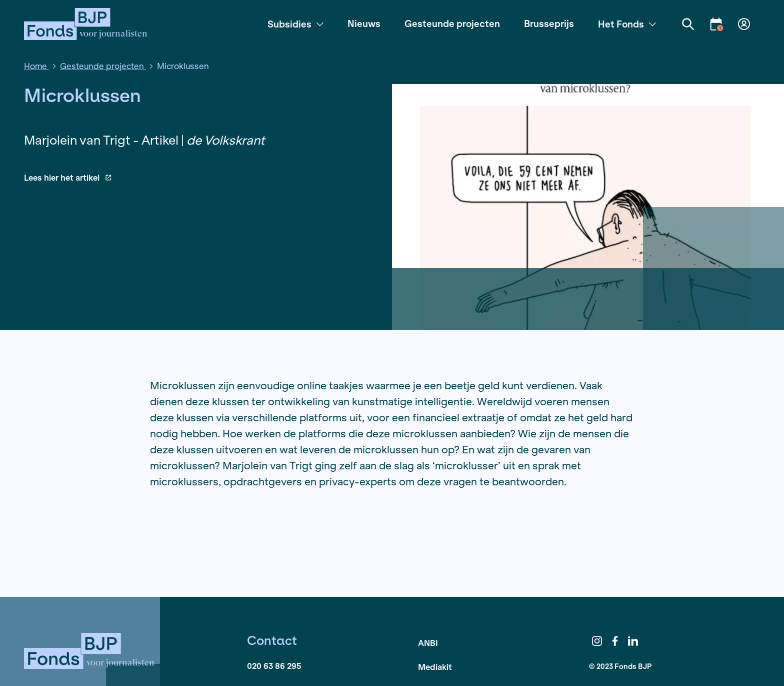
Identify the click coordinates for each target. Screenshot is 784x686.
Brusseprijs (549, 24)
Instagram (597, 641)
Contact (272, 640)
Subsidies (295, 24)
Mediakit (435, 667)
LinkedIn (633, 641)
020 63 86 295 (274, 666)
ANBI (428, 643)
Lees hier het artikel (68, 178)
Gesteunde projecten (452, 24)
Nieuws (364, 24)
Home (36, 66)
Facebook (615, 641)
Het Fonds (627, 24)
